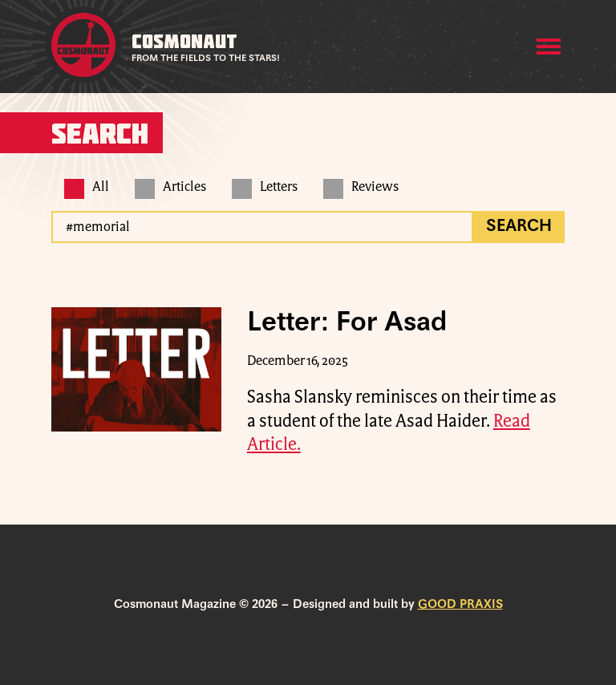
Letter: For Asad (347, 323)
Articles (170, 187)
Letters (265, 187)
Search (519, 227)
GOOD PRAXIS (460, 605)
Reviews (361, 187)
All (87, 187)
